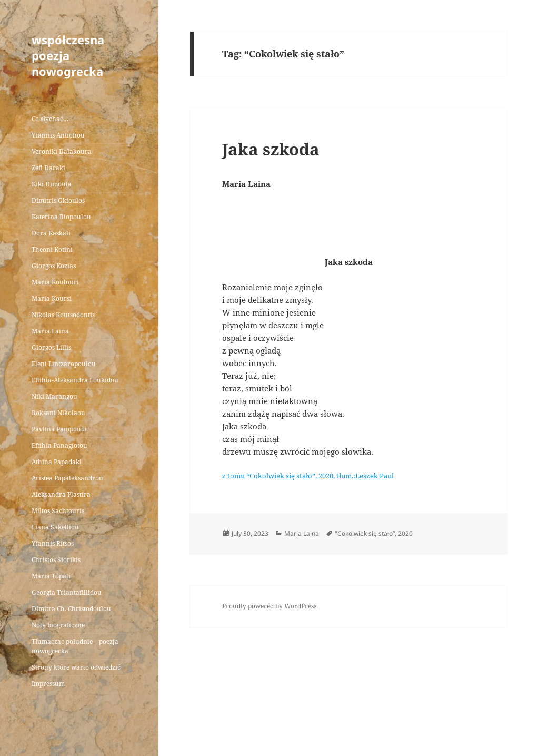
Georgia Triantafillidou (67, 592)
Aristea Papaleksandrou (67, 478)
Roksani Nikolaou (58, 413)
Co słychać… (50, 119)
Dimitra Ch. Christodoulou (71, 609)
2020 (405, 533)
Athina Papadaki (57, 462)
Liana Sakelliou (55, 527)
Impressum (48, 684)
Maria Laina (50, 331)
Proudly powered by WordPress (269, 606)
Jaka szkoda (271, 149)
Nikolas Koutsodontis (63, 315)
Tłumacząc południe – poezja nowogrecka (75, 646)
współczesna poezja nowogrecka (68, 55)
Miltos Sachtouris (58, 511)
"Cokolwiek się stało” (365, 533)
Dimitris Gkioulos (58, 200)
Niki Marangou (54, 396)
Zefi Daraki (48, 168)
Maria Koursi (52, 298)
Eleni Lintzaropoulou (64, 364)
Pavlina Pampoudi (59, 429)
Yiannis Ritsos (53, 543)
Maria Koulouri (55, 282)
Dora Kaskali (51, 233)
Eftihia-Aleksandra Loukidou (76, 380)
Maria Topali (51, 576)
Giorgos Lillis (51, 347)
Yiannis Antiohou (58, 135)
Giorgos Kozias (54, 266)
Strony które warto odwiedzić (76, 667)
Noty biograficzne (58, 625)
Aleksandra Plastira (61, 494)
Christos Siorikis (56, 560)
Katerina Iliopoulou (61, 217)
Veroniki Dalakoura (62, 151)
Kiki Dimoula (52, 184)
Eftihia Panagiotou (59, 445)
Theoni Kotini (52, 249)
